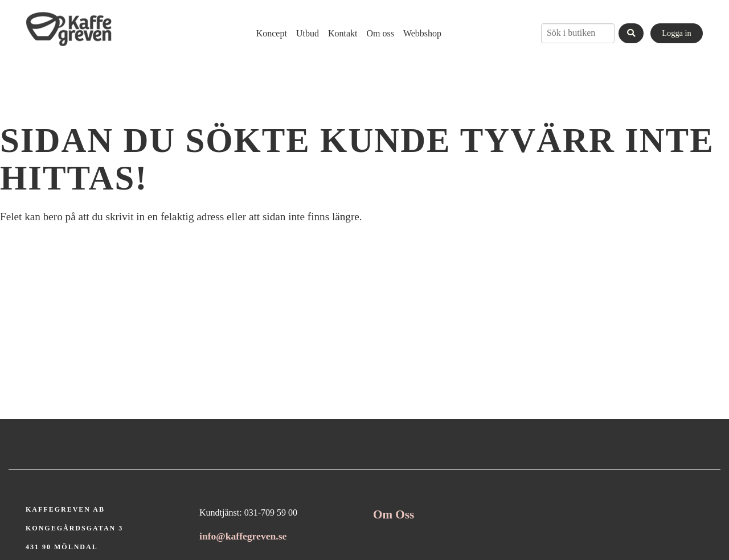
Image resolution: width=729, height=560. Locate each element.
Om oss (380, 33)
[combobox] (578, 33)
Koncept (272, 33)
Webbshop (422, 33)
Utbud (308, 33)
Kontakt (343, 33)
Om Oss (394, 514)
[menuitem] (272, 33)
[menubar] (344, 33)
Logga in (677, 33)
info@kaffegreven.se (243, 536)
